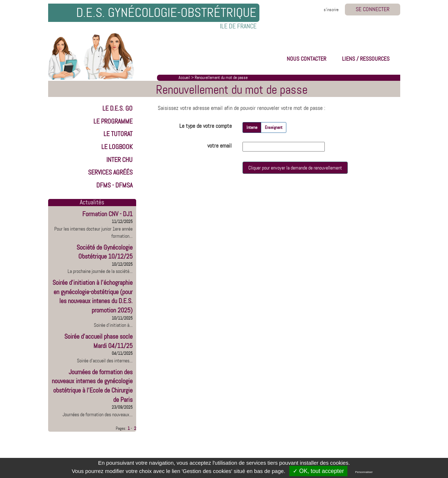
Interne (252, 127)
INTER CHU (119, 160)
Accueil (184, 78)
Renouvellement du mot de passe (221, 78)
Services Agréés (110, 172)
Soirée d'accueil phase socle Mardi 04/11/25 (98, 341)
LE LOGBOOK (117, 147)
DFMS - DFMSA (114, 185)
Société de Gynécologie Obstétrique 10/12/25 (105, 252)
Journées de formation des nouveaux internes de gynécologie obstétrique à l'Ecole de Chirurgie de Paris (92, 386)
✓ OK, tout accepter (318, 471)
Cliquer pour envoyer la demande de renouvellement (295, 168)
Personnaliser (364, 472)
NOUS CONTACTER (306, 59)
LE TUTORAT (118, 134)
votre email (220, 146)
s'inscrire (331, 10)
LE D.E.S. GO (117, 108)
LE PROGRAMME (113, 121)
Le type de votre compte (205, 126)
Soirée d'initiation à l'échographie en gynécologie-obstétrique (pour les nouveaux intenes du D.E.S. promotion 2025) (93, 296)
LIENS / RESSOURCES (366, 59)
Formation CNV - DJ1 (107, 214)
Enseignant (274, 127)
